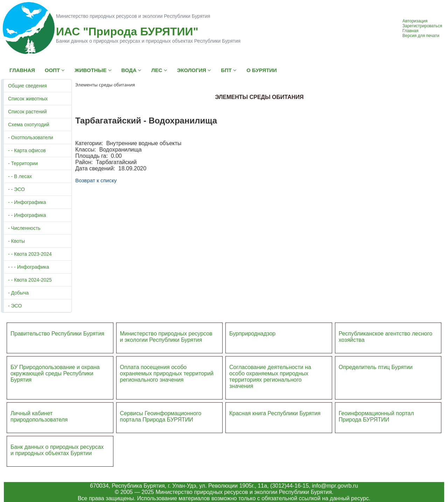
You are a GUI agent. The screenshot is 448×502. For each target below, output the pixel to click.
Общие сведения (27, 86)
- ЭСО (15, 306)
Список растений (27, 112)
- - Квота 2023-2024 (30, 254)
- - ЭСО (16, 189)
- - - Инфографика (29, 267)
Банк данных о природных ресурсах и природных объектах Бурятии (57, 450)
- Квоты (16, 241)
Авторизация (415, 21)
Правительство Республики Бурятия (57, 334)
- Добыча (18, 293)
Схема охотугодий (29, 125)
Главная (411, 31)
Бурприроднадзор (252, 334)
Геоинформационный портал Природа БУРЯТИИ (376, 416)
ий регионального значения (167, 377)
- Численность (24, 228)
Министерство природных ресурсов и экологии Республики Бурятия (166, 337)
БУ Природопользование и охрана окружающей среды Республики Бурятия (55, 373)
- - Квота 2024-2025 (30, 280)
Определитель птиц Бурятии (376, 367)
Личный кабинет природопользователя (39, 416)
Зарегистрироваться (422, 26)
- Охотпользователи (31, 137)
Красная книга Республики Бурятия (275, 413)
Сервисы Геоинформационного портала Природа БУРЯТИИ (161, 416)
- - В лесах (20, 176)
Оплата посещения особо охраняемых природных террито (162, 370)
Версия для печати (421, 36)
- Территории (23, 163)
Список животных (28, 99)
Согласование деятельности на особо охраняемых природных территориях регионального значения (270, 377)
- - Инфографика (27, 202)
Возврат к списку (96, 180)
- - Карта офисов (27, 150)
